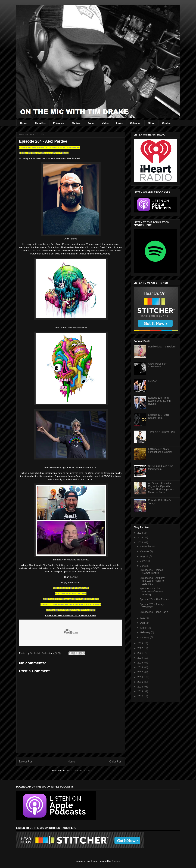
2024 (140, 542)
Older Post (116, 762)
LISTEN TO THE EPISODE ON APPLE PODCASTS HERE (49, 147)
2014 (140, 687)
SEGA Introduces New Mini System (160, 468)
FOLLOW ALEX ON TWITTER (71, 594)
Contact (167, 123)
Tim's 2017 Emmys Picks (162, 432)
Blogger (115, 861)
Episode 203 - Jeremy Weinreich (152, 606)
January (145, 637)
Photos (76, 123)
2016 (140, 677)
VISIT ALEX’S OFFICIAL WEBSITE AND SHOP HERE (71, 599)
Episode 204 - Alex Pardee (154, 599)
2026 (140, 533)
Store (151, 123)
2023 (140, 643)
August (144, 556)
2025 (140, 537)
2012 (140, 696)
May (143, 618)
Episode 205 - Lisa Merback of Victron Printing (151, 591)
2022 (140, 648)
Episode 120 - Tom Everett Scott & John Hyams (159, 401)
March (144, 628)
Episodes (59, 123)
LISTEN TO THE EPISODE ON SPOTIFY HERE (44, 153)
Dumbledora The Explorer (162, 347)
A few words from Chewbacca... (158, 365)
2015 (140, 682)
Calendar (135, 123)
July (143, 561)
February (146, 632)
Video (105, 123)
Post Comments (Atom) (78, 771)
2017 (140, 672)
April (143, 623)
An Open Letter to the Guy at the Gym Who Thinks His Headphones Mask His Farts (161, 488)
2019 (140, 663)
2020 (140, 658)
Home (24, 123)
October (145, 551)
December (146, 546)
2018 (140, 667)
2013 (140, 691)
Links (119, 123)
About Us (40, 123)
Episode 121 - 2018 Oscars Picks (159, 416)
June (143, 566)
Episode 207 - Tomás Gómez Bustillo (151, 571)
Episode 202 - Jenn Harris (154, 612)
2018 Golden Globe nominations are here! (160, 451)
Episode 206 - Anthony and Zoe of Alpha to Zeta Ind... (152, 581)
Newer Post (26, 762)
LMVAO (152, 381)
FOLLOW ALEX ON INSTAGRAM (71, 588)
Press (91, 123)
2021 (140, 653)
